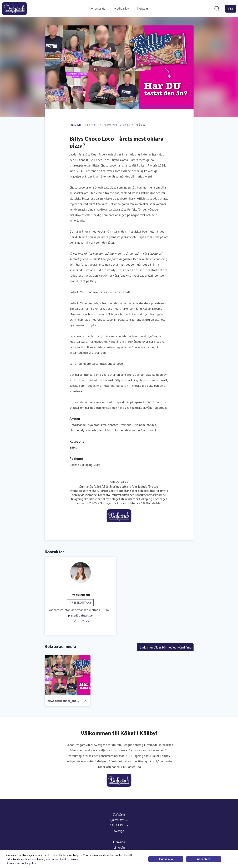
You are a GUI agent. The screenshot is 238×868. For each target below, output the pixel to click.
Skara (97, 465)
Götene (74, 465)
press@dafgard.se (80, 615)
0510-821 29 (80, 621)
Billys (73, 448)
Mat (110, 430)
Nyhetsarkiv (97, 8)
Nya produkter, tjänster (103, 425)
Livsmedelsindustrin (127, 430)
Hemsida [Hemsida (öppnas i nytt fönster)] (119, 842)
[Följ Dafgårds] (231, 9)
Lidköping (86, 465)
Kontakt (143, 8)
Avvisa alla (166, 859)
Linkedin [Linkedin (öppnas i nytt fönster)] (119, 847)
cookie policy (28, 863)
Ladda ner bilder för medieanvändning (165, 647)
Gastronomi (148, 430)
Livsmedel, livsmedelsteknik (137, 425)
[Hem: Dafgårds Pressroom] (14, 9)
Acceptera (204, 859)
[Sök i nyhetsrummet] (217, 9)
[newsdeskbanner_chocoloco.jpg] (68, 675)
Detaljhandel (78, 425)
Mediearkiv (121, 8)
